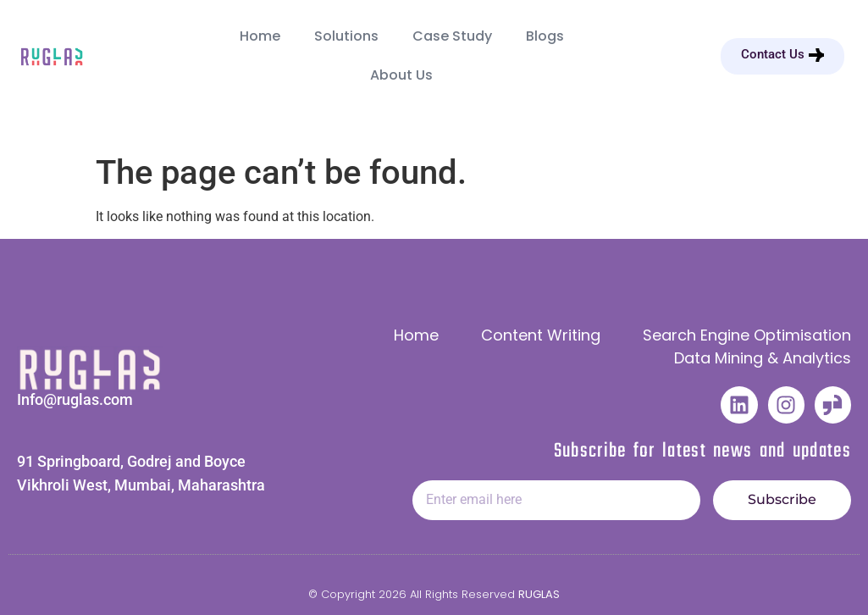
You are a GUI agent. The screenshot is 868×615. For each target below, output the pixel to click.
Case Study (452, 36)
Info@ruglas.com (75, 399)
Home (260, 36)
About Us (401, 75)
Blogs (545, 36)
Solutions (346, 36)
